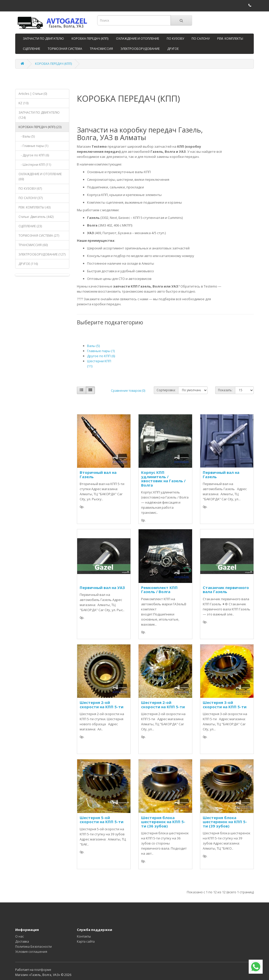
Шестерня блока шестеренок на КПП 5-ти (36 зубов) (163, 822)
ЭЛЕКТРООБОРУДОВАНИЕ (140, 49)
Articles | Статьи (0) (33, 94)
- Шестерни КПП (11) (35, 165)
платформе (43, 970)
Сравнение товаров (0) (128, 391)
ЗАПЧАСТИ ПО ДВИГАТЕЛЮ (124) (39, 115)
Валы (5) (93, 346)
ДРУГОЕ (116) (28, 264)
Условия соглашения (31, 952)
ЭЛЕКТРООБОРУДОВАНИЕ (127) (42, 254)
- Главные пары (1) (33, 146)
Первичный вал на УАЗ (102, 587)
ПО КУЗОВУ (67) (30, 189)
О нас (20, 936)
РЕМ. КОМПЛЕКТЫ (230, 39)
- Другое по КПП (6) (34, 155)
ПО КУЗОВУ (175, 39)
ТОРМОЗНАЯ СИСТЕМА (65, 49)
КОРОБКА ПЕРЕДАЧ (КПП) (90, 39)
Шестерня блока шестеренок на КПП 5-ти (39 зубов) (225, 822)
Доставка (22, 941)
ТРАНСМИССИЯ (101, 49)
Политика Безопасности (33, 947)
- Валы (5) (27, 136)
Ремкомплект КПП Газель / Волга (159, 590)
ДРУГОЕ (173, 49)
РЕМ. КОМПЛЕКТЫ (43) (35, 207)
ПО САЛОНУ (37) (31, 198)
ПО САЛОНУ (201, 39)
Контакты (84, 936)
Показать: (225, 390)
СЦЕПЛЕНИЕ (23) (30, 226)
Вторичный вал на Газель (98, 474)
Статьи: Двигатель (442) (36, 217)
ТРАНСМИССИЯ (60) (33, 245)
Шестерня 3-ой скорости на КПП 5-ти (225, 705)
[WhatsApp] (256, 967)
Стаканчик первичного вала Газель (226, 590)
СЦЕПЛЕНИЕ (31, 49)
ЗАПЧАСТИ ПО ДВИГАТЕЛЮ (43, 39)
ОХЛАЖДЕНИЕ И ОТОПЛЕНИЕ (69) (40, 177)
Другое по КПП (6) (101, 356)
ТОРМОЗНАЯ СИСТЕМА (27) (39, 236)
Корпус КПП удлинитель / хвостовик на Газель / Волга (163, 479)
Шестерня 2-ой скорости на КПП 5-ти (102, 705)
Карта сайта (86, 941)
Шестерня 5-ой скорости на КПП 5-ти (102, 820)
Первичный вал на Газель (221, 474)
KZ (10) (23, 103)
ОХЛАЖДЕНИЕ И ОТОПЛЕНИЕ (138, 39)
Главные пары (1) (101, 351)
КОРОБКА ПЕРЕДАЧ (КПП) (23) (40, 127)
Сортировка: (166, 390)
